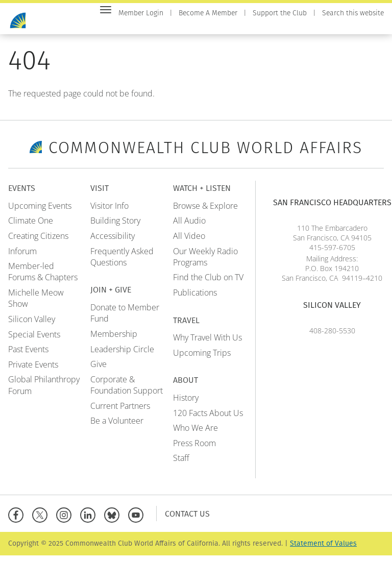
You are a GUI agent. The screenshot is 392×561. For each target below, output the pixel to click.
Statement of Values (323, 549)
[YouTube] (138, 519)
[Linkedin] (90, 519)
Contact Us (187, 519)
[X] (42, 519)
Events (161, 26)
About (371, 26)
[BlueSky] (114, 519)
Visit (192, 26)
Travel (337, 26)
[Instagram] (66, 519)
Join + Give (230, 26)
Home (129, 26)
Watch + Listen (287, 26)
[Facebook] (18, 519)
